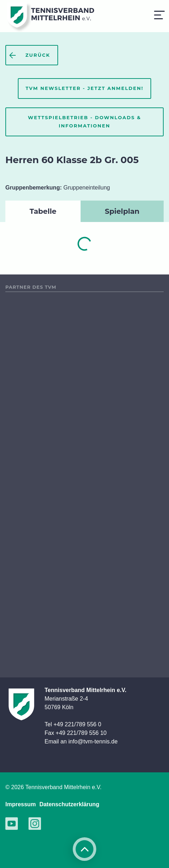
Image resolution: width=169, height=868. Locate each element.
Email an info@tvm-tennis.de (81, 741)
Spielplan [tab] (122, 211)
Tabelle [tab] (43, 211)
